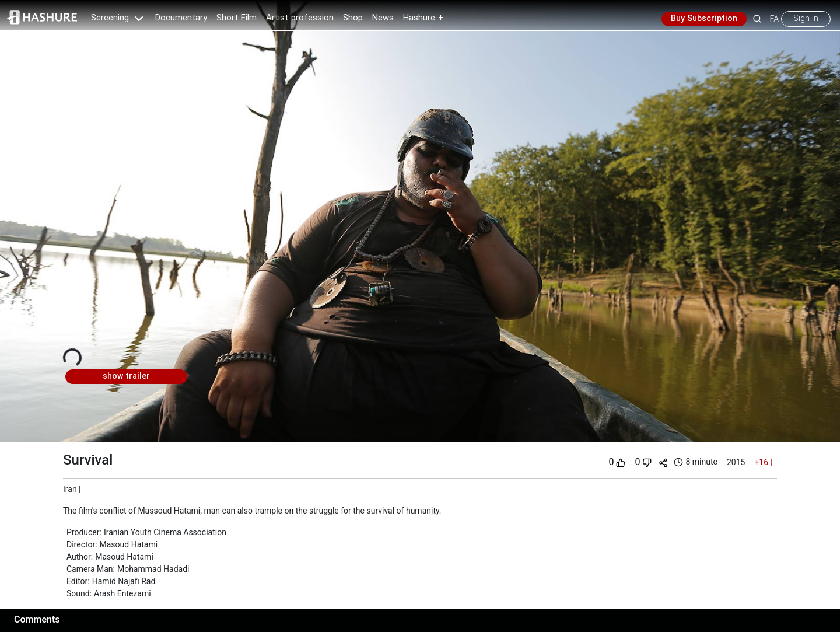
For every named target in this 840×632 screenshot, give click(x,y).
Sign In (806, 19)
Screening (118, 18)
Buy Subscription (704, 19)
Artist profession (300, 18)
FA (774, 19)
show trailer (126, 376)
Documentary (181, 18)
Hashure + (423, 18)
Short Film (237, 18)
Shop (353, 18)
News (383, 18)
